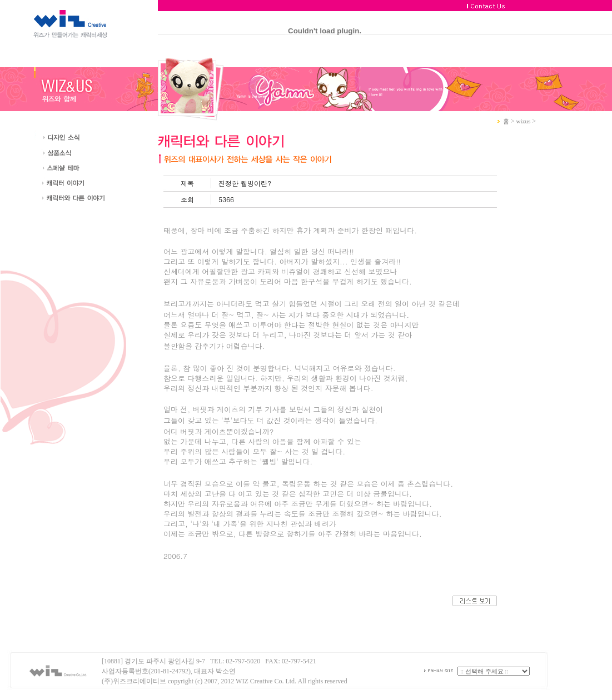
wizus (524, 121)
